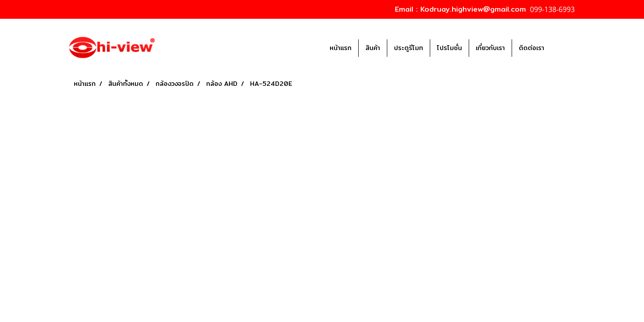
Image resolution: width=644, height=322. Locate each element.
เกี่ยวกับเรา (490, 48)
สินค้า (373, 48)
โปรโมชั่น (449, 48)
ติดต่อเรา (532, 48)
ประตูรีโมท (409, 48)
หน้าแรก (341, 48)
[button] (564, 48)
